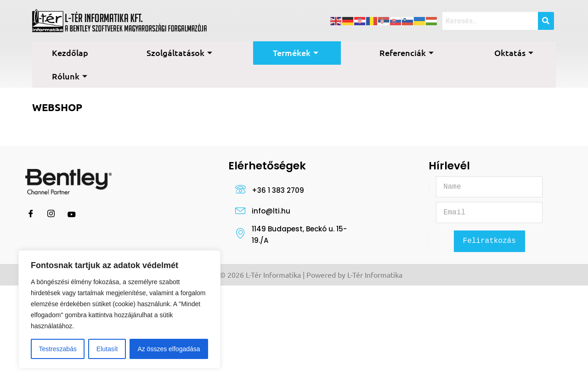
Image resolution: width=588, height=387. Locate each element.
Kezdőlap (70, 53)
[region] (119, 309)
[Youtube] (72, 214)
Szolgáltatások (179, 53)
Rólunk (70, 76)
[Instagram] (51, 214)
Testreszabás (57, 349)
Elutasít (107, 349)
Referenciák (407, 53)
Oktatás (514, 53)
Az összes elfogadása (169, 349)
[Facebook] (31, 214)
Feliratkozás (489, 242)
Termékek (296, 53)
